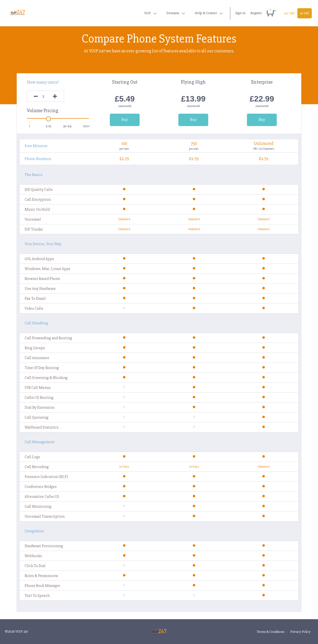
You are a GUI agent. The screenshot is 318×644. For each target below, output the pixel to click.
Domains (173, 13)
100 (124, 143)
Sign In (240, 13)
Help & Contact (206, 13)
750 (194, 143)
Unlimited (263, 143)
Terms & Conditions (270, 632)
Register (256, 13)
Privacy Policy (300, 632)
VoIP (147, 13)
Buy (125, 120)
